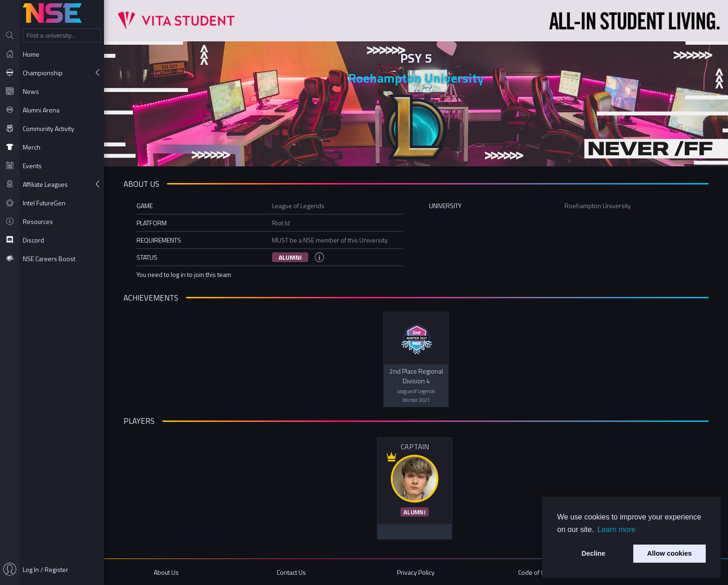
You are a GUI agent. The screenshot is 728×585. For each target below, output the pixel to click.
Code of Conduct (541, 572)
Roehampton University (416, 78)
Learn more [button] (617, 529)
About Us (166, 572)
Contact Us (291, 572)
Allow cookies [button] (669, 553)
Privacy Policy (416, 572)
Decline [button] (594, 553)
